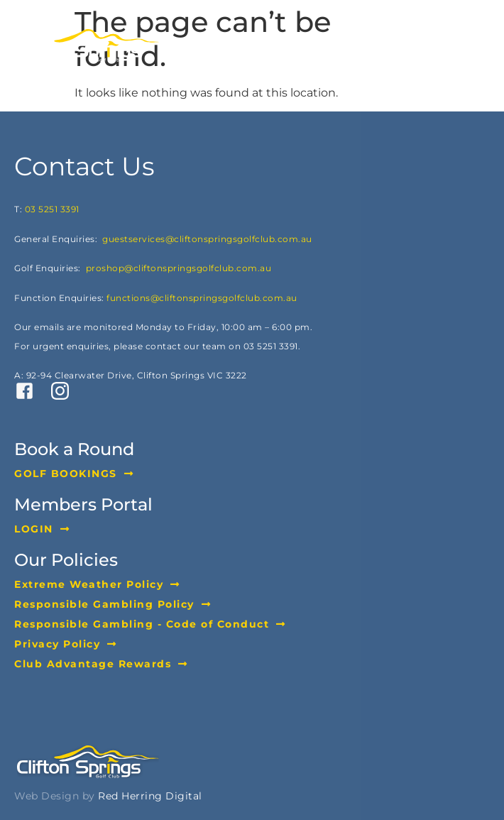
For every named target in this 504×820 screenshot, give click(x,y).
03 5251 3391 (52, 209)
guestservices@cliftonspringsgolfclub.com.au (207, 239)
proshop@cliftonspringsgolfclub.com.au (179, 268)
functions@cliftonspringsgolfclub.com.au (202, 298)
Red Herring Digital (150, 796)
